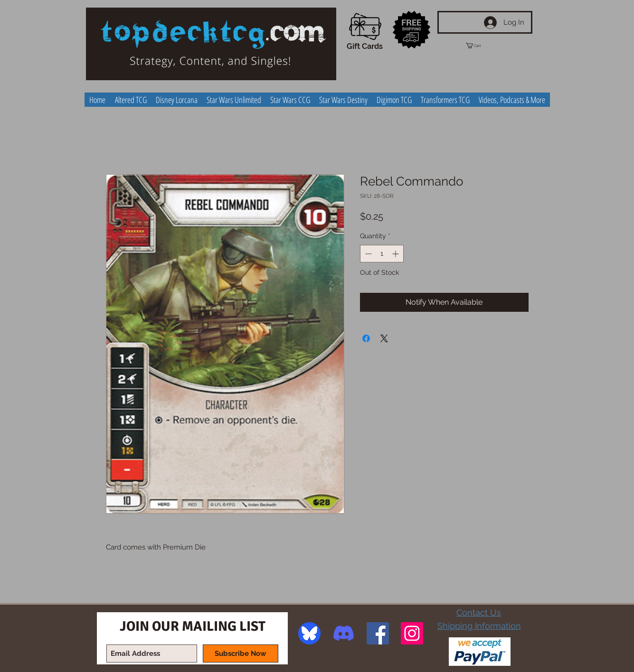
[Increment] (396, 254)
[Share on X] (384, 338)
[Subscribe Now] (241, 653)
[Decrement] (367, 254)
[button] (482, 46)
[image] (309, 633)
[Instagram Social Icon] (412, 633)
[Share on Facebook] (366, 338)
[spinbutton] (382, 254)
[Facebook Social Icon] (378, 633)
